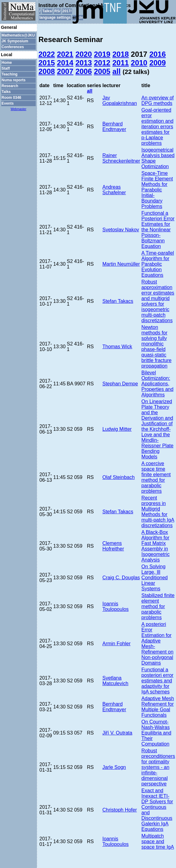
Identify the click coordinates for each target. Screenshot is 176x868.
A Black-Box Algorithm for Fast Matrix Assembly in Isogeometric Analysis (156, 546)
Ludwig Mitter (117, 429)
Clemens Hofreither (113, 546)
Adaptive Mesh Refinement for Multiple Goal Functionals (158, 707)
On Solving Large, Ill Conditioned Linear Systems (155, 578)
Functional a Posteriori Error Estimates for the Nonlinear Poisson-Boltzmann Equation (158, 230)
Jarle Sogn (114, 767)
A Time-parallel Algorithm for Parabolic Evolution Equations (158, 264)
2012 (102, 63)
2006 (84, 71)
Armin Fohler (117, 644)
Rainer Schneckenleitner (121, 158)
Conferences (13, 47)
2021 (65, 54)
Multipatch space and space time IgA (158, 841)
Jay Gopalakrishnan (120, 100)
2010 (139, 63)
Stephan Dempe (120, 384)
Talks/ (47, 11)
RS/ (57, 11)
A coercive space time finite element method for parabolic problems (156, 477)
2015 (47, 63)
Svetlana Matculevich (115, 681)
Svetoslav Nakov (121, 230)
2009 (157, 63)
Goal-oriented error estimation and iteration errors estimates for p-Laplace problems (158, 127)
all (116, 71)
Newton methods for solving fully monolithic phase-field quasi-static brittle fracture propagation (157, 347)
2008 (47, 71)
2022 (47, 54)
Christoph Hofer (120, 810)
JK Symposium (15, 41)
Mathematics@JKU (18, 35)
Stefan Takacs (118, 301)
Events (8, 103)
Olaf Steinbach (119, 477)
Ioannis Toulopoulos (116, 606)
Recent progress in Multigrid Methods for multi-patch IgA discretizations (158, 512)
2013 (84, 63)
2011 (120, 63)
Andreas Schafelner (114, 190)
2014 (65, 63)
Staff (6, 68)
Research (10, 86)
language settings (55, 17)
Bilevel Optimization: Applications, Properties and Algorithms (158, 384)
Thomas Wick (117, 347)
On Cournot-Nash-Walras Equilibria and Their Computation (156, 733)
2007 (65, 71)
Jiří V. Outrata (117, 733)
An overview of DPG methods (158, 100)
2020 (84, 54)
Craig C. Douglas (121, 578)
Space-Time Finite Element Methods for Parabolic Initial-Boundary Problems (157, 190)
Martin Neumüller (121, 264)
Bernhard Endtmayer (114, 127)
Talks (6, 92)
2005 (102, 71)
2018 (120, 54)
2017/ (67, 11)
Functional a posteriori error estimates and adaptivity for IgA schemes (158, 681)
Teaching (10, 74)
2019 (102, 54)
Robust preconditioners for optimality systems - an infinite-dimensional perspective (158, 767)
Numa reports (14, 80)
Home (7, 63)
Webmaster (19, 109)
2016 (157, 54)
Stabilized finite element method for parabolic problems (158, 606)
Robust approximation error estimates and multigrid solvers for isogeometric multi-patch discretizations (158, 301)
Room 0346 (11, 98)
